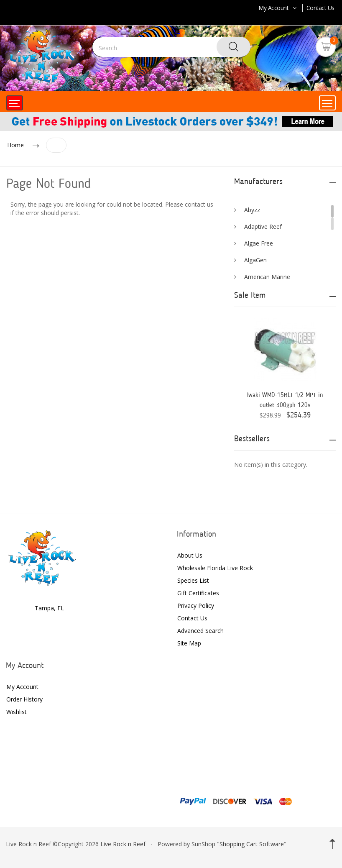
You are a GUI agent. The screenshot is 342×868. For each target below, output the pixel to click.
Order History (24, 699)
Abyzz (252, 210)
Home (15, 145)
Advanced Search (200, 631)
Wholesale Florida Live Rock (215, 568)
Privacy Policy (196, 606)
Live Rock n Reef (123, 844)
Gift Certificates (198, 593)
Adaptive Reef (263, 227)
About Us (190, 555)
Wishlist (17, 712)
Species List (193, 580)
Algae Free (259, 243)
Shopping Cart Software (252, 844)
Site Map (189, 643)
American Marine (267, 277)
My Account (278, 8)
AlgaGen (255, 260)
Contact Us (320, 8)
